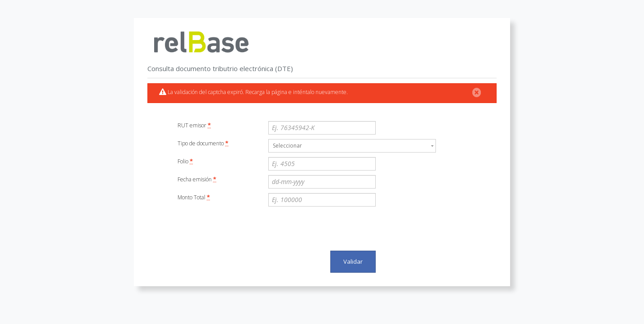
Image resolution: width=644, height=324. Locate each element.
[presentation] (337, 229)
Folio (185, 161)
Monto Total (194, 197)
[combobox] (352, 146)
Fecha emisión (197, 179)
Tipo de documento (203, 143)
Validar (353, 261)
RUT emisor (194, 125)
